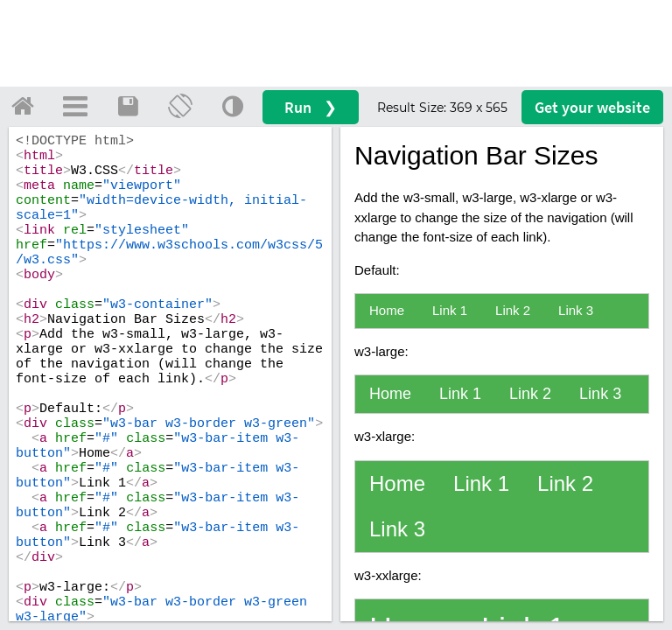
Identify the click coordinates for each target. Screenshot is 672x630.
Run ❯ (311, 107)
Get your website (592, 107)
